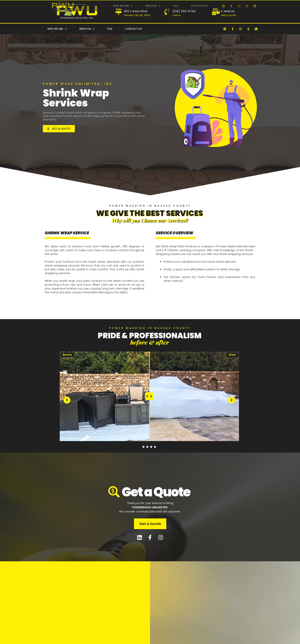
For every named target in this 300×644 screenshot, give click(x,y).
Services (153, 6)
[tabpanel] (149, 396)
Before (67, 355)
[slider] (149, 396)
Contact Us (199, 6)
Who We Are (123, 6)
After (232, 355)
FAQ (176, 6)
